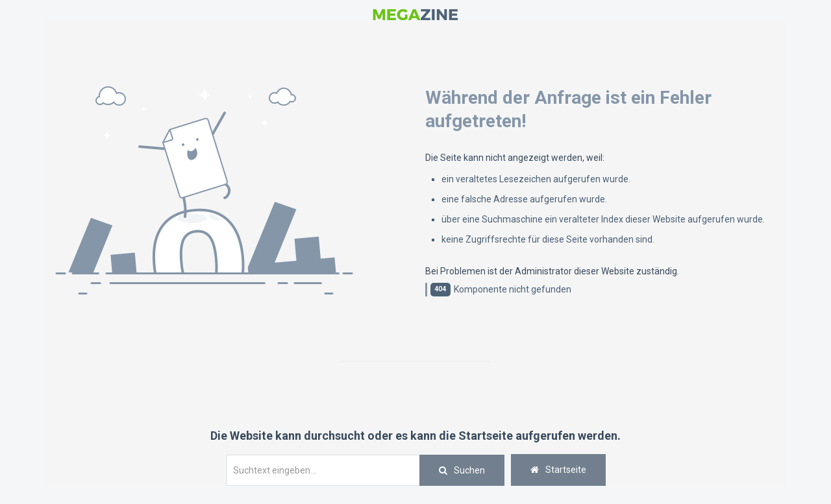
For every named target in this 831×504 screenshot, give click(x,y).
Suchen (469, 470)
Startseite (558, 470)
